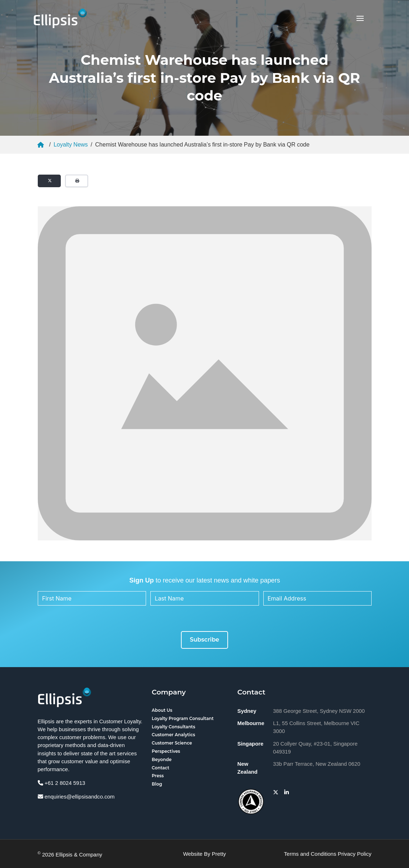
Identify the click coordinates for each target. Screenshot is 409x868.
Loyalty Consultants (174, 727)
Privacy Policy (355, 854)
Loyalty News (71, 145)
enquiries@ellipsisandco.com (76, 797)
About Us (162, 710)
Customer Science (172, 743)
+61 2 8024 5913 (62, 783)
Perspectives (166, 751)
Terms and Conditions (310, 854)
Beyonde (162, 759)
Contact (161, 768)
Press (158, 776)
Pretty (219, 854)
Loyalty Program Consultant (183, 718)
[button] (360, 18)
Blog (157, 784)
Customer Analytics (174, 735)
